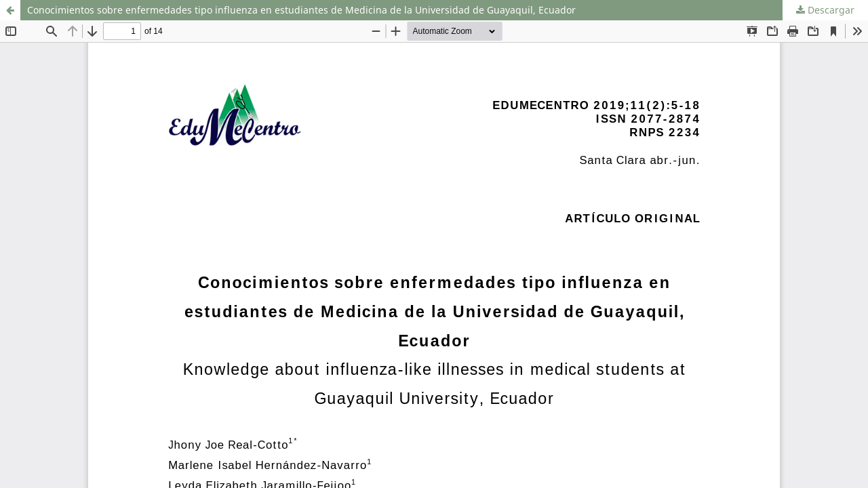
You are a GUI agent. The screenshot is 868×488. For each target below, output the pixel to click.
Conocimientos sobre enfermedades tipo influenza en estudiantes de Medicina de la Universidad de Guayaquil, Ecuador (301, 10)
